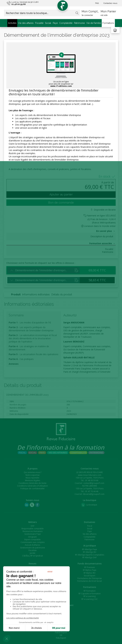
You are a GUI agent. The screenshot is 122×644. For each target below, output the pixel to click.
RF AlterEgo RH (90, 552)
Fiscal (90, 526)
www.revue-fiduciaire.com (90, 475)
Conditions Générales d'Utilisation (32, 486)
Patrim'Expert (61, 632)
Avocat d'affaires (32, 545)
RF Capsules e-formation (90, 594)
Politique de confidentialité (32, 489)
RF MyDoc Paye (90, 570)
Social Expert (90, 576)
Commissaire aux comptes (33, 542)
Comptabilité (66, 23)
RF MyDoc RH (90, 573)
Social (48, 23)
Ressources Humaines (33, 531)
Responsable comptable (33, 529)
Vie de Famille (94, 23)
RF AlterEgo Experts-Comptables (90, 555)
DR (61, 635)
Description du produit (102, 236)
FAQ (97, 3)
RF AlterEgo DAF (90, 557)
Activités (12, 23)
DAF (33, 526)
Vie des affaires (26, 23)
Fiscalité (39, 23)
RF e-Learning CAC (90, 599)
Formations (108, 23)
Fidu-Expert (61, 638)
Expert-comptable (32, 540)
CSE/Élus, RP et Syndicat (32, 556)
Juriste (33, 553)
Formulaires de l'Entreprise (90, 578)
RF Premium (90, 567)
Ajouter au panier (61, 194)
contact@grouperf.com (94, 483)
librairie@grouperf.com (94, 494)
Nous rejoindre (32, 478)
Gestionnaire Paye (33, 534)
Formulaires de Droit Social (90, 581)
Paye (55, 23)
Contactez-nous (110, 3)
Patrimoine (79, 23)
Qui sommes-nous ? (33, 472)
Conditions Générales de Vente (32, 483)
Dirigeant (32, 537)
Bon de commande (61, 203)
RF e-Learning (90, 596)
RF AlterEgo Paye (90, 549)
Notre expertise (33, 475)
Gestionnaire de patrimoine (33, 548)
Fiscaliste (33, 550)
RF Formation (90, 591)
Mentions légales (33, 480)
